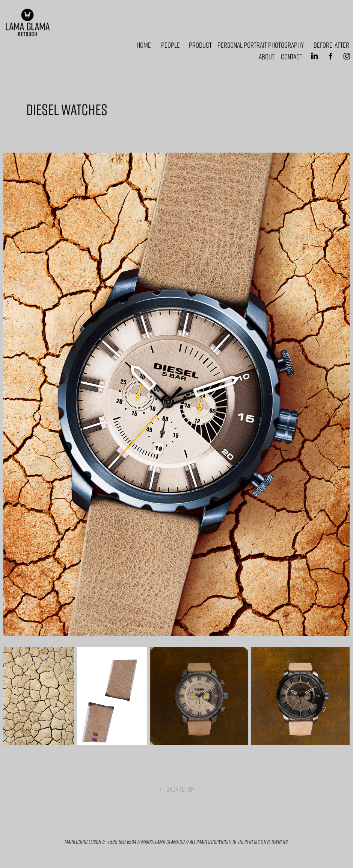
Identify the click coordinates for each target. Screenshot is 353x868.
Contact (292, 56)
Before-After (331, 45)
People (170, 45)
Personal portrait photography (261, 45)
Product (200, 45)
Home (144, 45)
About (267, 56)
